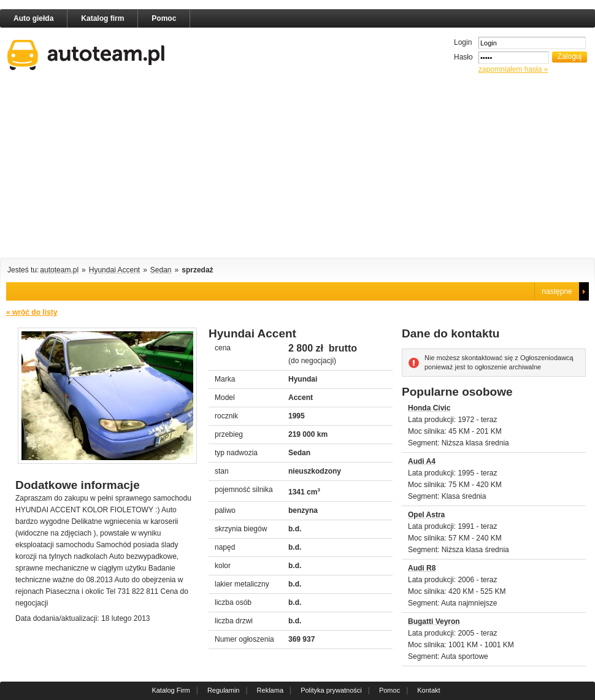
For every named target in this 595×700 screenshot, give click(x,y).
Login (463, 42)
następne (557, 291)
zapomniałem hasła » (513, 69)
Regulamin (224, 690)
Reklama (270, 690)
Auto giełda (33, 18)
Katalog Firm (171, 690)
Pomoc (164, 18)
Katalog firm (102, 18)
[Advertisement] (219, 168)
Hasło (463, 57)
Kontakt (428, 690)
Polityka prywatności (331, 690)
